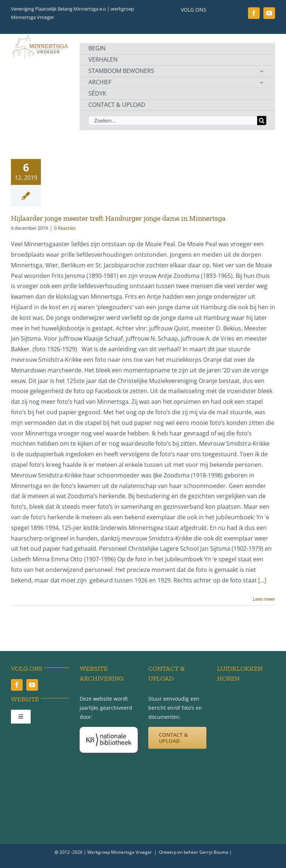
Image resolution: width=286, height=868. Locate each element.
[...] (262, 580)
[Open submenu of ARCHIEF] (262, 82)
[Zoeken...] (173, 121)
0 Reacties (65, 228)
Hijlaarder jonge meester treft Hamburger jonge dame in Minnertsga (118, 218)
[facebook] (254, 13)
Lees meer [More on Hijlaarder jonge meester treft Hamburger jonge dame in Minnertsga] (264, 599)
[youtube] (269, 13)
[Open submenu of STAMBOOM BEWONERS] (262, 71)
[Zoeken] (262, 121)
